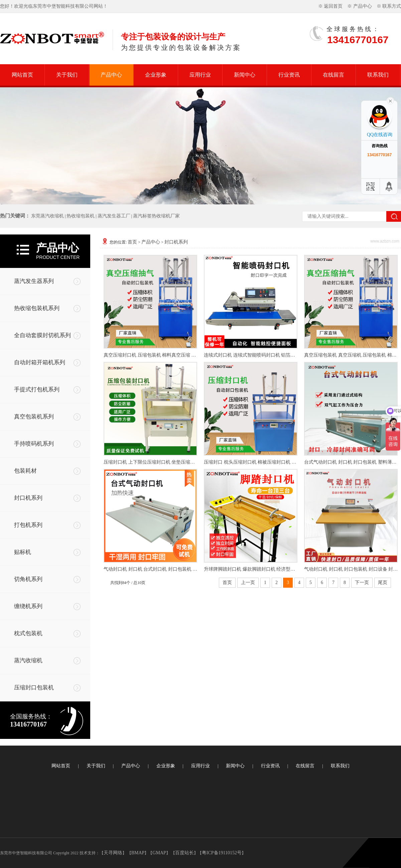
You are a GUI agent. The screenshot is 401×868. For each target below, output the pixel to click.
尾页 (383, 583)
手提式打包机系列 (37, 390)
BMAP (138, 853)
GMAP (159, 853)
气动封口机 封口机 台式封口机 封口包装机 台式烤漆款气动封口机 (150, 569)
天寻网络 (113, 853)
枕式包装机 (28, 633)
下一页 (362, 583)
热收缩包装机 (81, 216)
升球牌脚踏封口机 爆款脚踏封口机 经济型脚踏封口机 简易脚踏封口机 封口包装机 (251, 569)
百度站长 (184, 853)
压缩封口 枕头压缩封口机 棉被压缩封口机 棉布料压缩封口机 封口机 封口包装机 (251, 462)
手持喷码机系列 (34, 444)
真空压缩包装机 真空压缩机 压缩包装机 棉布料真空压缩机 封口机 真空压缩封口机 (351, 355)
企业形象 (156, 75)
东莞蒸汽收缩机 (47, 216)
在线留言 (333, 75)
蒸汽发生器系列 (34, 281)
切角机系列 (28, 579)
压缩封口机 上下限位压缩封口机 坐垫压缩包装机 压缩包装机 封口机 (150, 462)
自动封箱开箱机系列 (40, 362)
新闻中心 (245, 75)
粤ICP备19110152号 (222, 853)
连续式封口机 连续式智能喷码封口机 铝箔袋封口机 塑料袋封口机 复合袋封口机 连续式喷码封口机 (251, 355)
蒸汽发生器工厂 (114, 216)
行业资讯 (289, 75)
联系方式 (392, 6)
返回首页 (333, 6)
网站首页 (22, 75)
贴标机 (23, 552)
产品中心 (363, 6)
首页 (132, 242)
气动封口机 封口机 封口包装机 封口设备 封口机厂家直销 (351, 569)
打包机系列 (28, 525)
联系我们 (378, 75)
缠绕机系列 (28, 606)
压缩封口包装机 (34, 688)
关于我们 (67, 75)
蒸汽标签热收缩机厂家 (156, 216)
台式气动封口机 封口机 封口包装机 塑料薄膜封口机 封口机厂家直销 (351, 462)
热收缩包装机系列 (37, 308)
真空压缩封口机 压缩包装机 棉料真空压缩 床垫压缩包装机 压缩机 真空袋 (150, 355)
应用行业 (200, 75)
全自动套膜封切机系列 (42, 335)
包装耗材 (25, 471)
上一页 (248, 583)
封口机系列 (28, 498)
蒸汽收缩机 (28, 660)
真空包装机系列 (34, 417)
